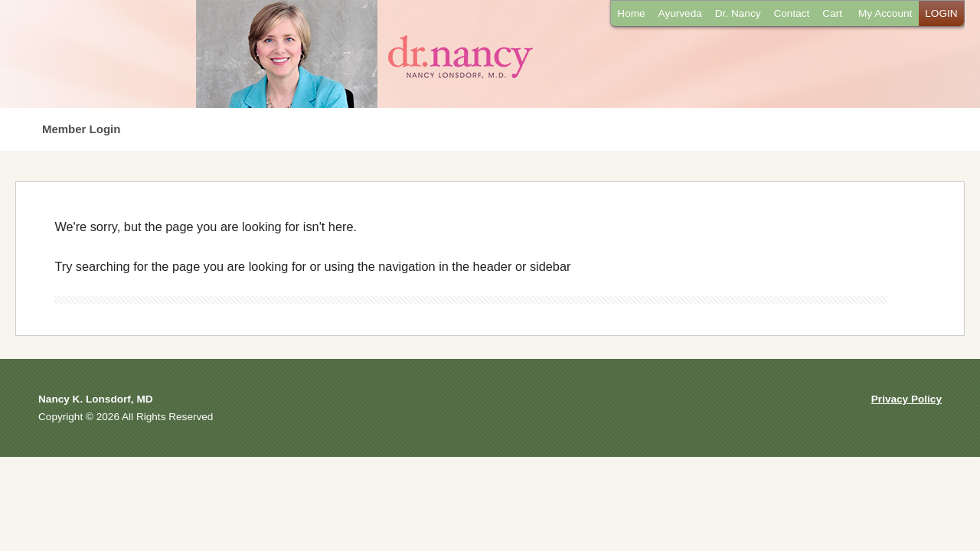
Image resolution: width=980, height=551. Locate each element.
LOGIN (941, 13)
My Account (885, 13)
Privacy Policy (906, 399)
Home (631, 13)
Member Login (82, 129)
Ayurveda (680, 13)
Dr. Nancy (738, 13)
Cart (832, 13)
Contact (791, 13)
